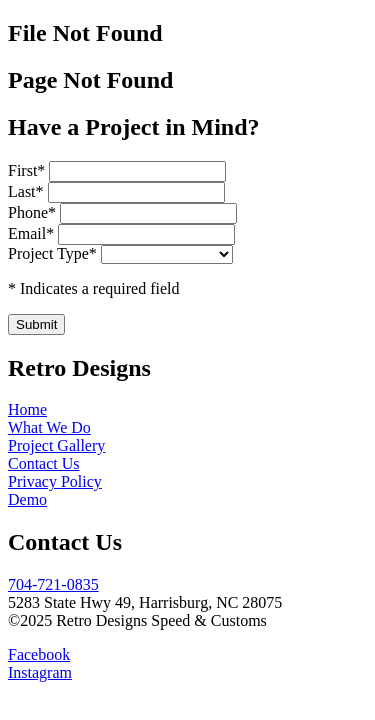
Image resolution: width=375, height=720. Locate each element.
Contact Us (44, 463)
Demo (27, 499)
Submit (36, 324)
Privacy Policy (55, 481)
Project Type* (52, 253)
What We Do (49, 427)
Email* (33, 233)
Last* (28, 191)
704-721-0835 (53, 584)
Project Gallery (56, 445)
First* (28, 170)
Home (27, 409)
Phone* (34, 212)
